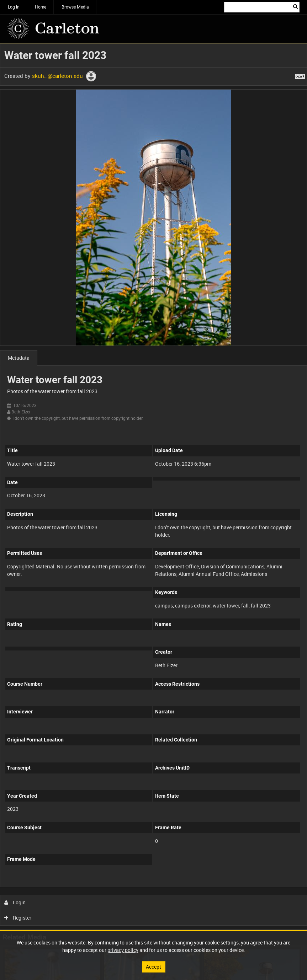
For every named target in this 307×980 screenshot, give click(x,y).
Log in (14, 7)
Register (18, 918)
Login (15, 902)
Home (41, 7)
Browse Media (75, 7)
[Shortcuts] (300, 75)
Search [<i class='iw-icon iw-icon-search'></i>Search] (295, 6)
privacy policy (123, 950)
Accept (153, 967)
